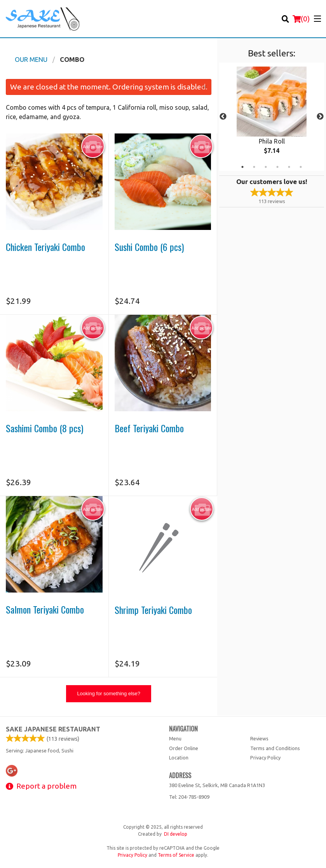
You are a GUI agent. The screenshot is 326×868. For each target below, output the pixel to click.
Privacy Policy (265, 758)
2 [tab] (254, 167)
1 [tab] (242, 167)
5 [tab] (289, 167)
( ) (301, 19)
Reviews (259, 738)
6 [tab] (301, 167)
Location (179, 758)
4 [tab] (277, 167)
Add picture (93, 147)
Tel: (189, 797)
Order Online (184, 748)
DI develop (176, 834)
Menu (175, 738)
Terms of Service (176, 855)
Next (320, 117)
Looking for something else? (109, 694)
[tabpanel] (272, 117)
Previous (223, 117)
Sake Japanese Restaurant (53, 729)
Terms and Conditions (275, 748)
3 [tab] (266, 167)
